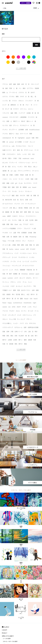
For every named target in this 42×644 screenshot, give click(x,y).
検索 (36, 45)
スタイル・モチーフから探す (10, 641)
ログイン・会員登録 (26, 3)
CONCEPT (5, 630)
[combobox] (36, 8)
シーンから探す (7, 638)
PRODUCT (5, 633)
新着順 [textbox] (35, 8)
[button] (21, 68)
